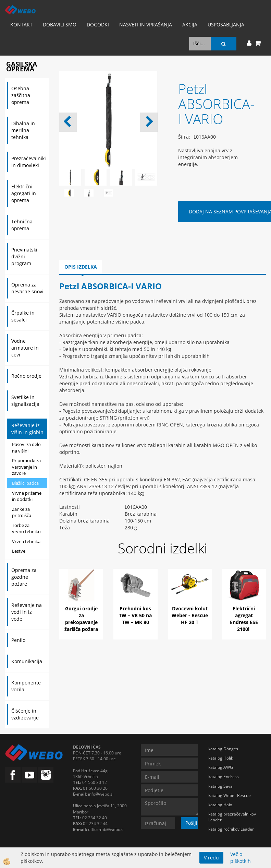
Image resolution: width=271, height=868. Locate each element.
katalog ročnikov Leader (231, 829)
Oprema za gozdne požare (24, 577)
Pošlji (191, 823)
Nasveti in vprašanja (146, 25)
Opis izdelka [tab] (81, 267)
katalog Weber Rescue (230, 795)
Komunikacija (27, 661)
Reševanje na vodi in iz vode (27, 612)
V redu (211, 858)
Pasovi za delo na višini (26, 448)
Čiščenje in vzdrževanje (25, 714)
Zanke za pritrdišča (22, 512)
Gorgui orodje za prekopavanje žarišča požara (81, 619)
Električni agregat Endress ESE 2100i (244, 619)
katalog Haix (220, 805)
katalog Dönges (223, 749)
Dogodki (98, 25)
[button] (149, 122)
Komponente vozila (26, 686)
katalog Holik (221, 758)
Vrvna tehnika (26, 541)
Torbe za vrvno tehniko (26, 529)
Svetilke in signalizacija (25, 401)
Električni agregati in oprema (24, 193)
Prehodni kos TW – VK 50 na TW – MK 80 (135, 615)
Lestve (19, 551)
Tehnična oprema (22, 225)
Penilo (18, 640)
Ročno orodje (26, 376)
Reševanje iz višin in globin (27, 429)
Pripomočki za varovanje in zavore (26, 467)
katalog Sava (220, 786)
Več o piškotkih (241, 858)
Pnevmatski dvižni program (24, 256)
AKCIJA (190, 25)
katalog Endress (224, 777)
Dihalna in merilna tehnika (23, 130)
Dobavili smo (60, 25)
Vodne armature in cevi (25, 348)
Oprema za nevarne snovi (27, 288)
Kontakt (21, 25)
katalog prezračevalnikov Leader (232, 817)
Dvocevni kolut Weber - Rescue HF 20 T (190, 615)
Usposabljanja (226, 25)
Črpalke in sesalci (23, 316)
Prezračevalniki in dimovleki (29, 162)
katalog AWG (221, 767)
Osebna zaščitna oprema (21, 95)
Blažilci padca (25, 483)
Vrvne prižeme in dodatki (27, 496)
